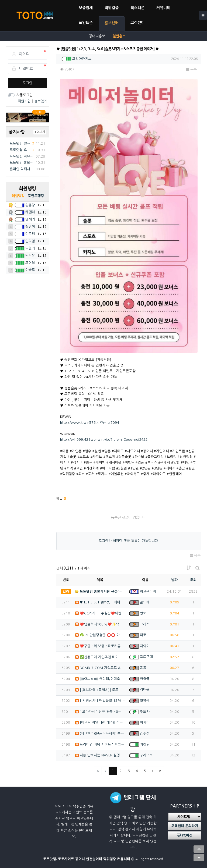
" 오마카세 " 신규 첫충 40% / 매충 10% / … (100, 712)
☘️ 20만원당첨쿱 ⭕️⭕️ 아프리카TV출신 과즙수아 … (100, 635)
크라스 (145, 624)
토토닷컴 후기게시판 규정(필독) (20, 150)
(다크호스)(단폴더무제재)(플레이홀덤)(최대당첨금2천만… (100, 733)
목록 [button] (192, 70)
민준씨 (30, 234)
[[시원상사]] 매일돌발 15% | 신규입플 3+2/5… (100, 701)
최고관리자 (148, 591)
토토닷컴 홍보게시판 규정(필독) (22, 163)
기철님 (145, 744)
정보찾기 (41, 101)
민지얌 (30, 241)
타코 (143, 635)
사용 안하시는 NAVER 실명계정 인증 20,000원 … (100, 755)
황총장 (30, 205)
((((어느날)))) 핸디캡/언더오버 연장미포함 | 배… (100, 679)
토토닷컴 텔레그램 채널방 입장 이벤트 (20, 143)
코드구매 (146, 657)
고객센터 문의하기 (185, 826)
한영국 (145, 679)
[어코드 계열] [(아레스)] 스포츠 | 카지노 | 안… (100, 722)
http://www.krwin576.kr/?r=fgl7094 (90, 423)
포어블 (30, 263)
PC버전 (185, 835)
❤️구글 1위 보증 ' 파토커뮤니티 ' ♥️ (100, 646)
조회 (193, 580)
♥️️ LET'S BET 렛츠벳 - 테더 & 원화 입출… (100, 602)
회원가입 (25, 101)
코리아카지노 (82, 59)
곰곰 (143, 668)
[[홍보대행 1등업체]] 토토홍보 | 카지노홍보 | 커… (100, 690)
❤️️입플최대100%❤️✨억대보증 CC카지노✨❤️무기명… (100, 624)
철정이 (30, 227)
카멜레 (30, 212)
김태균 (145, 690)
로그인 (27, 83)
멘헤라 (30, 219)
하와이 (145, 646)
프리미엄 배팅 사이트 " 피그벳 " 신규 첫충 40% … (100, 744)
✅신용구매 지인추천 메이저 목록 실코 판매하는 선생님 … (100, 657)
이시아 (145, 722)
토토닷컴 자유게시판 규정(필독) (22, 156)
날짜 (174, 580)
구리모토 (146, 755)
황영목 (145, 701)
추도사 (145, 712)
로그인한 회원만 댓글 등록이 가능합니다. (129, 541)
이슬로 (30, 270)
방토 (143, 613)
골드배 (145, 602)
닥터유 (30, 256)
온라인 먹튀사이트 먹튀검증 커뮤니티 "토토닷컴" (22, 169)
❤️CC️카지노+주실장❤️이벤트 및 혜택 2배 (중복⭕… (100, 613)
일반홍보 (119, 36)
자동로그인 (25, 95)
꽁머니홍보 (97, 36)
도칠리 (30, 248)
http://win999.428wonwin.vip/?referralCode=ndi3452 (104, 440)
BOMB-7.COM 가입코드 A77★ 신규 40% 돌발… (100, 668)
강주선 (145, 733)
